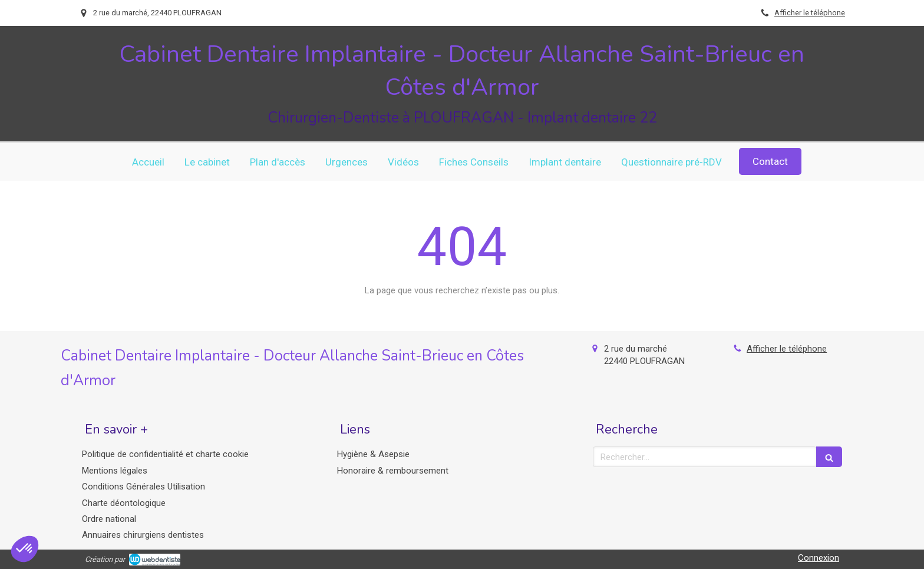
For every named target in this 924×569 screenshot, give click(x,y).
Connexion (819, 558)
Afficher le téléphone (810, 13)
